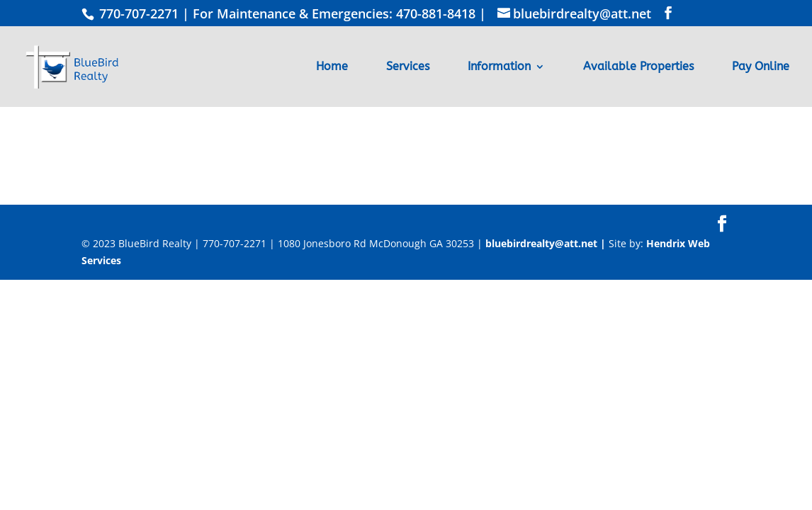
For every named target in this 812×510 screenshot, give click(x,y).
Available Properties (638, 67)
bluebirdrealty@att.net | (547, 243)
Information (499, 67)
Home (332, 67)
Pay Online (761, 67)
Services (408, 67)
